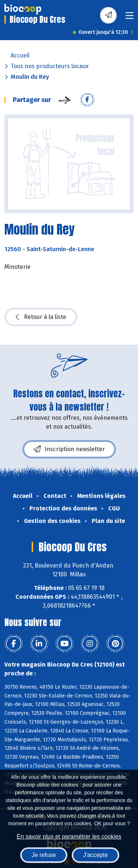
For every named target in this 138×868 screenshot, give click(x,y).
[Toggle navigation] (130, 18)
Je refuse (44, 855)
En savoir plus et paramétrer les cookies (69, 837)
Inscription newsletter (69, 449)
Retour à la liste (41, 317)
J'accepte (95, 855)
